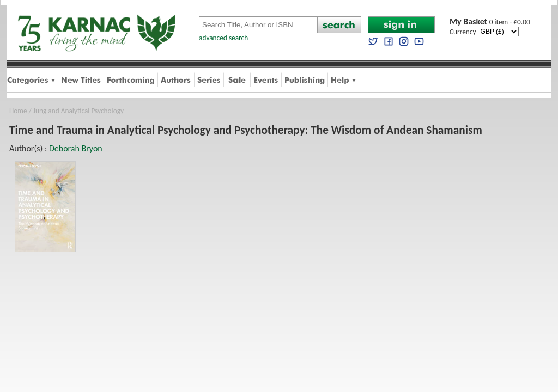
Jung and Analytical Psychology (78, 111)
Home (18, 111)
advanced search (223, 38)
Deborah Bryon (76, 148)
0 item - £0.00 (490, 22)
